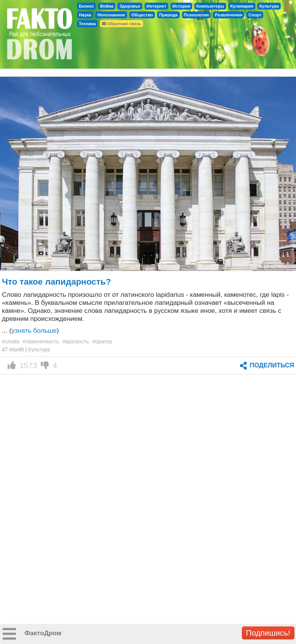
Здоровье (130, 6)
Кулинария (242, 6)
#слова (10, 341)
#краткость (76, 341)
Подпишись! (268, 633)
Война (107, 6)
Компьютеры (210, 6)
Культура (269, 6)
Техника (87, 24)
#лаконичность (41, 341)
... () (30, 330)
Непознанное (111, 15)
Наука (85, 15)
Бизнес (87, 6)
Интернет (156, 6)
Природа (168, 15)
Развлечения (228, 15)
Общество (142, 15)
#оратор (102, 341)
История (181, 6)
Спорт (255, 15)
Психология (196, 15)
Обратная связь (121, 24)
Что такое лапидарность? (56, 282)
